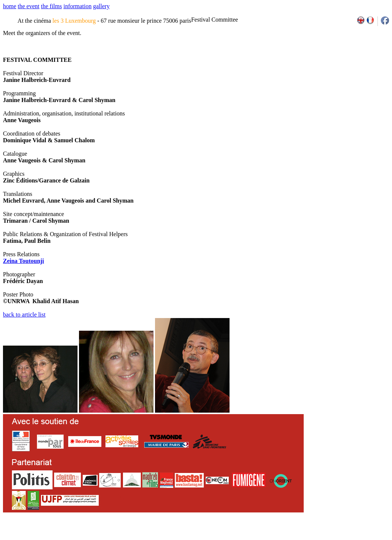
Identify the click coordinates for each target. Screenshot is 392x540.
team (135, 537)
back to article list (24, 315)
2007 (286, 537)
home (10, 6)
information (78, 6)
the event (29, 6)
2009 (302, 537)
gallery (101, 6)
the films (51, 6)
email (61, 537)
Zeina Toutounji (23, 261)
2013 (335, 537)
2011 (318, 537)
